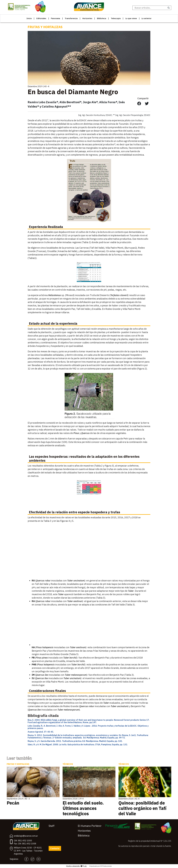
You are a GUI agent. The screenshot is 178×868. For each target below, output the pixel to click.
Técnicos (68, 764)
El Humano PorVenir (90, 826)
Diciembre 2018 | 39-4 (73, 799)
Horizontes (87, 18)
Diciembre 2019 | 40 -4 (38, 86)
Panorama (55, 18)
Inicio (29, 18)
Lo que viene (131, 18)
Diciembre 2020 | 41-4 (129, 799)
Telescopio (116, 18)
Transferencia (71, 18)
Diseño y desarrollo (77, 866)
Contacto (55, 848)
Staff (52, 826)
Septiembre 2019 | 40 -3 (18, 799)
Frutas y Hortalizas (45, 27)
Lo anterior (147, 18)
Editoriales (41, 18)
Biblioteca (102, 18)
